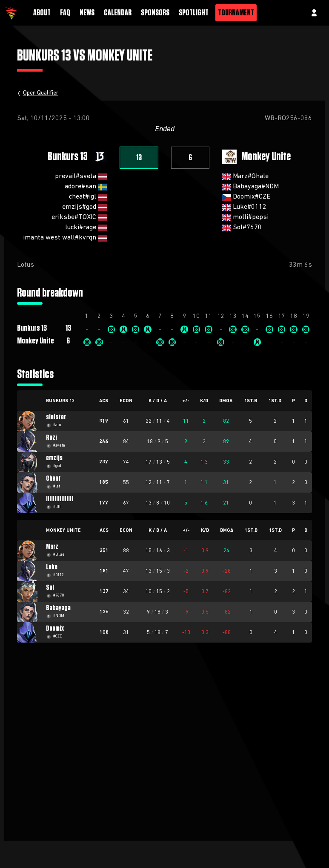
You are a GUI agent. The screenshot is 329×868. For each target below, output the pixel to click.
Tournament (236, 13)
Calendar (118, 13)
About (42, 13)
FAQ (65, 13)
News (87, 13)
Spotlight (194, 13)
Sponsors (155, 13)
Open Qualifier (41, 93)
